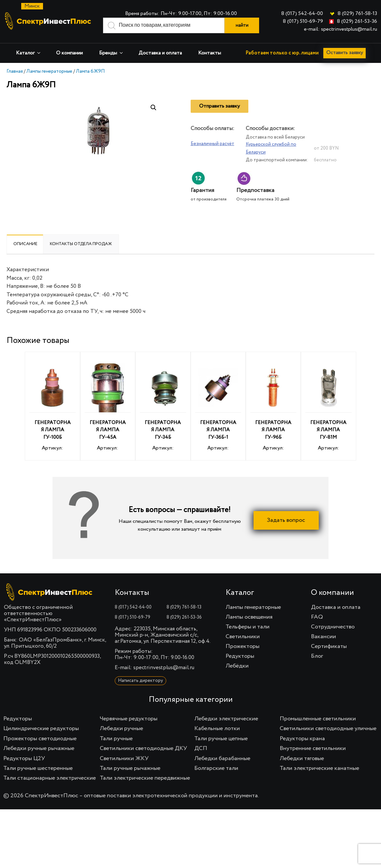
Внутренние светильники (313, 748)
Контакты (210, 53)
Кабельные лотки (217, 728)
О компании (69, 53)
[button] (154, 108)
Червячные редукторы (129, 719)
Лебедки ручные (121, 728)
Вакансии (323, 637)
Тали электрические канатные (319, 768)
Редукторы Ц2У (24, 758)
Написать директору (140, 681)
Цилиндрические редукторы (41, 728)
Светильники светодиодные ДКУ (143, 748)
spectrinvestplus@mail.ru (164, 668)
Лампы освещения (249, 617)
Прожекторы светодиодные (40, 739)
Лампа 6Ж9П (90, 71)
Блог (317, 656)
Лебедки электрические (226, 719)
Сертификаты (329, 646)
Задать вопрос (286, 520)
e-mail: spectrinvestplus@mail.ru (341, 29)
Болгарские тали (216, 768)
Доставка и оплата (160, 53)
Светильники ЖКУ (124, 758)
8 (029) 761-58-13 (357, 14)
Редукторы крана (302, 739)
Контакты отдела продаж (81, 244)
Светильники (243, 637)
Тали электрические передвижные (145, 778)
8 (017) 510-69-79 (303, 22)
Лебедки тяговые (302, 758)
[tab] (25, 244)
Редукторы (240, 656)
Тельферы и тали (248, 627)
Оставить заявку (345, 53)
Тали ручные (116, 739)
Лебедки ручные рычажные (39, 748)
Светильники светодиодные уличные (328, 728)
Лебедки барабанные (222, 758)
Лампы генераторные (49, 71)
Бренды (111, 53)
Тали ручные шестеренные (38, 768)
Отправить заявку (220, 106)
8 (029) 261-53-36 (357, 22)
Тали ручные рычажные (130, 768)
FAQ (317, 617)
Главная (15, 71)
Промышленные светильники (318, 719)
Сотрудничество (333, 627)
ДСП (201, 748)
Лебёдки (237, 666)
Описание (25, 244)
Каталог (29, 53)
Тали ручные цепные (221, 739)
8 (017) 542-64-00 (302, 14)
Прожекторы (242, 646)
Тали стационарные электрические (50, 778)
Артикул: (52, 407)
